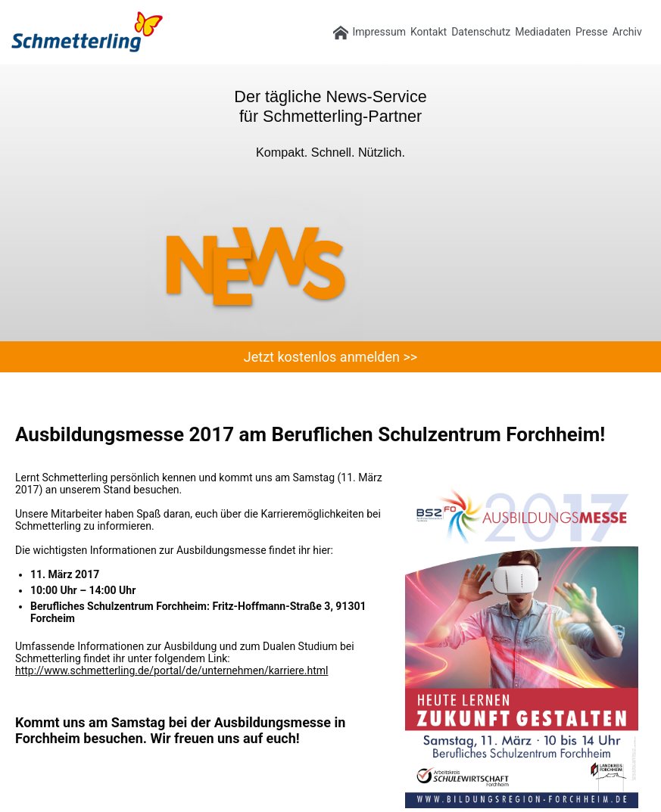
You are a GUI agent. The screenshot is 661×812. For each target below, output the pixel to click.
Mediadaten (543, 32)
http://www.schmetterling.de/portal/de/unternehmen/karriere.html (171, 670)
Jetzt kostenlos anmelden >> (330, 357)
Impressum (379, 32)
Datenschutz (481, 32)
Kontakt (429, 32)
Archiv (627, 32)
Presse (592, 32)
